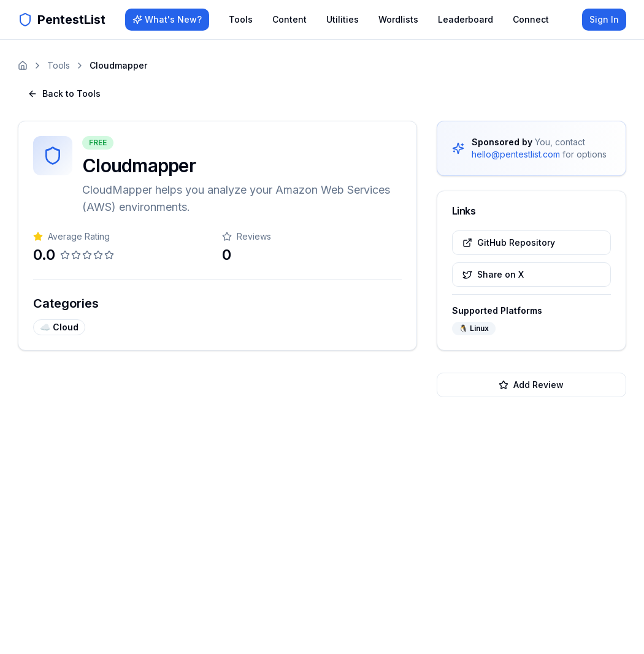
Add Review (531, 385)
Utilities (343, 19)
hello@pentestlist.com (516, 154)
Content (289, 19)
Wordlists (398, 19)
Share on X (493, 274)
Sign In (604, 19)
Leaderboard (466, 19)
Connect (531, 19)
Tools (241, 19)
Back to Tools (64, 93)
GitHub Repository (509, 242)
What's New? (167, 19)
